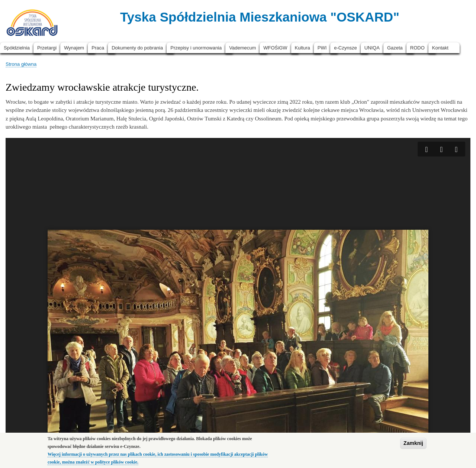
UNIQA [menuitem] (372, 48)
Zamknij (413, 443)
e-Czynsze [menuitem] (345, 48)
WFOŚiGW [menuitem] (275, 48)
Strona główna (21, 64)
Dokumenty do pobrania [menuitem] (137, 48)
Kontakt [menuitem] (440, 48)
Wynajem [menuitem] (74, 48)
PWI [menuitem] (322, 48)
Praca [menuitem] (98, 48)
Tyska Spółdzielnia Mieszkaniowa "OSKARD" (260, 17)
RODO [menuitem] (417, 48)
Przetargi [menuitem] (47, 48)
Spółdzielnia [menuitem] (17, 48)
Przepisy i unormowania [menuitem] (196, 48)
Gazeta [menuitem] (395, 48)
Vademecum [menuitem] (242, 48)
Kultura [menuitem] (303, 48)
